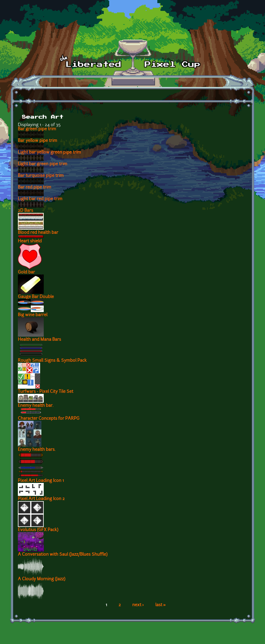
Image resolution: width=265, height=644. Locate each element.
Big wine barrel (33, 315)
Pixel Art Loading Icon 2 (41, 499)
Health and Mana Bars (39, 340)
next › (138, 605)
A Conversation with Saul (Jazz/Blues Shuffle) (63, 555)
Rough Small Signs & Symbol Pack (52, 361)
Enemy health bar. (36, 406)
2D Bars (25, 211)
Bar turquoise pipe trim (41, 176)
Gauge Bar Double (36, 297)
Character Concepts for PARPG (49, 419)
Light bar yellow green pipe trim (49, 153)
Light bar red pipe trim (40, 199)
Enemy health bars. (37, 450)
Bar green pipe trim (37, 129)
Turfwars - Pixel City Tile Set (46, 392)
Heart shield (30, 241)
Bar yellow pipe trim (38, 141)
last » (161, 605)
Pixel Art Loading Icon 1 (41, 481)
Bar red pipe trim (35, 187)
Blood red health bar (38, 233)
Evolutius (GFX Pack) (38, 530)
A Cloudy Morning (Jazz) (42, 579)
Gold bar (26, 272)
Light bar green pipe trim (43, 164)
